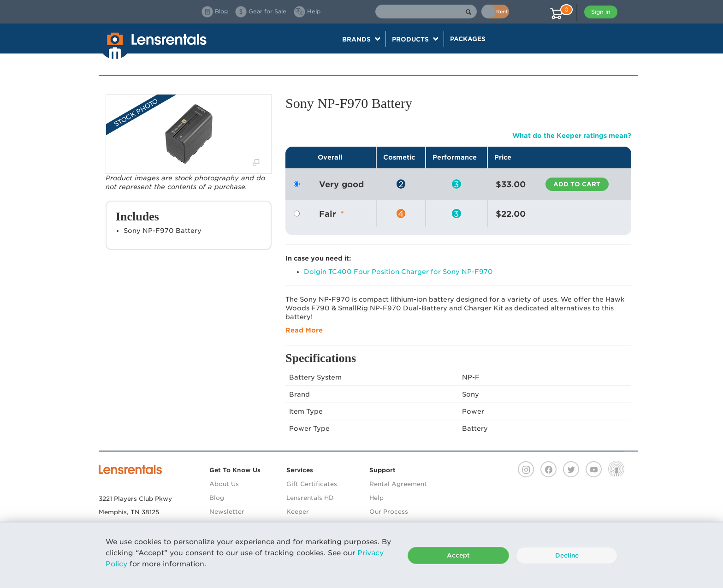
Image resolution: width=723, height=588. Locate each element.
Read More (304, 330)
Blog (217, 498)
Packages (468, 39)
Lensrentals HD (310, 498)
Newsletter (227, 512)
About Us (224, 484)
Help (376, 498)
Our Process (389, 512)
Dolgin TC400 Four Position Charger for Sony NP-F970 (398, 272)
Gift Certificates (312, 484)
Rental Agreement (398, 484)
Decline (567, 555)
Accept (458, 555)
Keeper (298, 512)
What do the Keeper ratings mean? (572, 136)
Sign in (601, 12)
